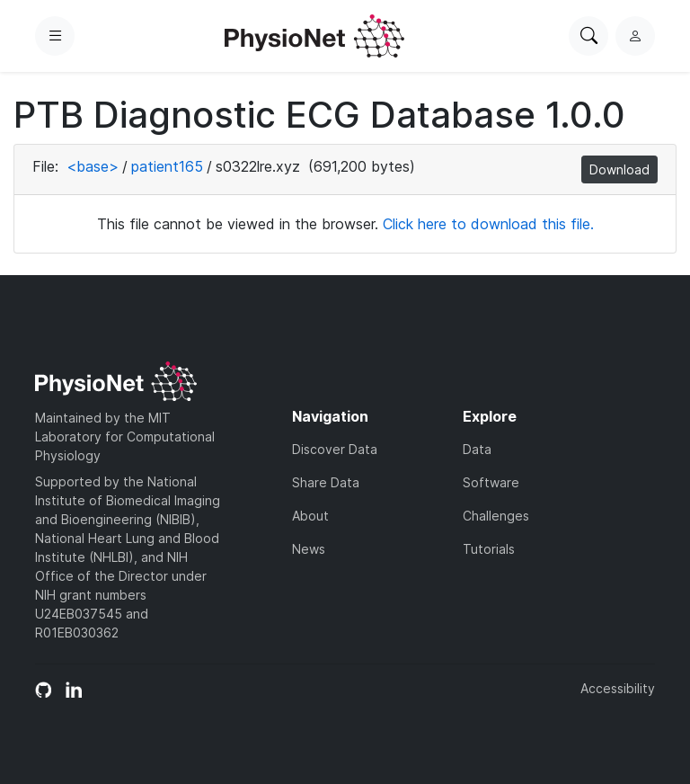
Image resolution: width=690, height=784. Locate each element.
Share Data (326, 482)
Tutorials (489, 549)
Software (491, 482)
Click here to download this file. (488, 224)
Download (619, 169)
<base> (93, 166)
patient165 (167, 166)
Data (477, 449)
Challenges (496, 516)
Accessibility (618, 688)
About (310, 516)
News (309, 549)
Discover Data (335, 449)
